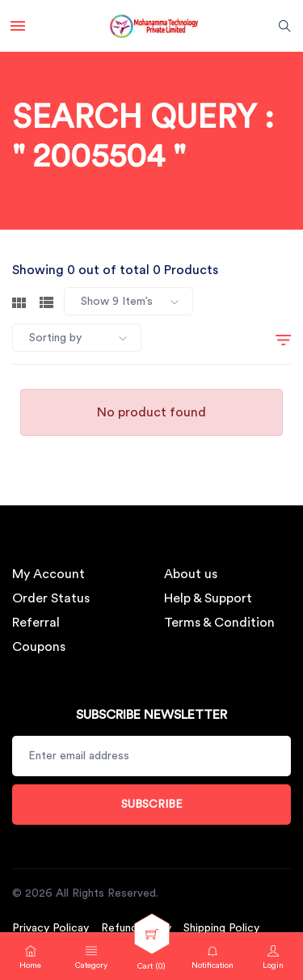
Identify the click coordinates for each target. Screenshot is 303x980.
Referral (36, 623)
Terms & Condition (219, 623)
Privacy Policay (50, 928)
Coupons (39, 647)
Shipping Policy (221, 928)
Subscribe (152, 805)
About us (191, 574)
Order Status (51, 598)
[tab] (19, 301)
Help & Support (208, 598)
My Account (48, 574)
